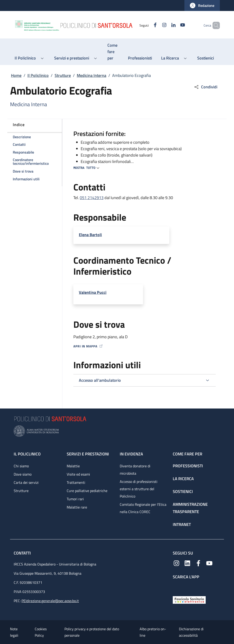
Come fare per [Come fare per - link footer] (187, 454)
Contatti (23, 553)
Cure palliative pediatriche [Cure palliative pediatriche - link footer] (87, 491)
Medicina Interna (92, 75)
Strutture (63, 75)
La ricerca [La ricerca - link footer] (183, 479)
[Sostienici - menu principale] (206, 58)
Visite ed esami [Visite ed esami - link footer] (78, 474)
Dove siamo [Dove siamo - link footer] (23, 474)
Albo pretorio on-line (153, 632)
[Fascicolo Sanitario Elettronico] (189, 599)
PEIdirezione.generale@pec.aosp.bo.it (50, 601)
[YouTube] (175, 25)
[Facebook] (147, 25)
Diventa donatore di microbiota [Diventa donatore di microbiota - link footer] (135, 470)
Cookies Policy (41, 632)
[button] (202, 5)
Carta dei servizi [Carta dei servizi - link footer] (26, 482)
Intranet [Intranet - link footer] (182, 524)
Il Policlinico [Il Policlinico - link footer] (27, 454)
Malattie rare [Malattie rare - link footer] (77, 507)
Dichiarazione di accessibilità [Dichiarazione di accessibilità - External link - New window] (191, 632)
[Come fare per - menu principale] (113, 52)
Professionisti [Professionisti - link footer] (188, 466)
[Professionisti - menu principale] (140, 58)
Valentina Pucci (93, 292)
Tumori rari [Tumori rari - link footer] (75, 499)
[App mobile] (176, 586)
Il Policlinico (38, 75)
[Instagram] (157, 25)
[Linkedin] (166, 25)
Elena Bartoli (90, 235)
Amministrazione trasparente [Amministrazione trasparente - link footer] (190, 508)
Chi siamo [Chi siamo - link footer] (21, 466)
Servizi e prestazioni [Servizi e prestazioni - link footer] (88, 454)
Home (16, 75)
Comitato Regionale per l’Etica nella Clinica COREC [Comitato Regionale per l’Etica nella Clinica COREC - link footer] (143, 508)
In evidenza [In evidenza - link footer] (131, 454)
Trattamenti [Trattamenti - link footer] (76, 482)
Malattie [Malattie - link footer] (73, 466)
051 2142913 (92, 198)
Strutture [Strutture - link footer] (21, 491)
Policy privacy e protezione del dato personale (92, 632)
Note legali (14, 632)
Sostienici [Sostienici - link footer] (183, 491)
